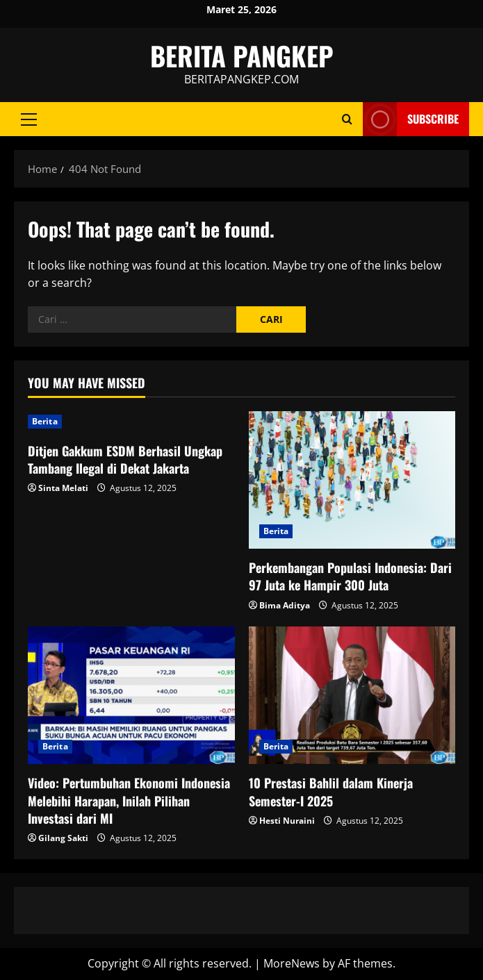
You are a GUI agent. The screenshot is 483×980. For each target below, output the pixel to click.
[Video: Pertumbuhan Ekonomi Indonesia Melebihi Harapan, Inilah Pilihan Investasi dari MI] (131, 695)
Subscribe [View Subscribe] (411, 119)
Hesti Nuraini (287, 821)
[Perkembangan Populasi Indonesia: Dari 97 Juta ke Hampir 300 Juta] (352, 480)
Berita (45, 421)
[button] (29, 119)
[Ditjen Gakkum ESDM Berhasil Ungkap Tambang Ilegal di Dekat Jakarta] (131, 422)
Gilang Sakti (63, 838)
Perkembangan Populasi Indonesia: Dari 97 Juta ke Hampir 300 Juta (350, 576)
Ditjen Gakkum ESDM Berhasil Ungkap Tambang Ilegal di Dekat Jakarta (125, 459)
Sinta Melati (63, 488)
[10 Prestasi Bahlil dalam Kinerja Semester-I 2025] (352, 695)
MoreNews (292, 963)
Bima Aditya (285, 605)
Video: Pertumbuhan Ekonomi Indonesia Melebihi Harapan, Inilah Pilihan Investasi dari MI (129, 800)
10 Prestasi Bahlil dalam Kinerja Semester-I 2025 (331, 791)
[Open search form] (347, 119)
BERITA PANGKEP (242, 56)
